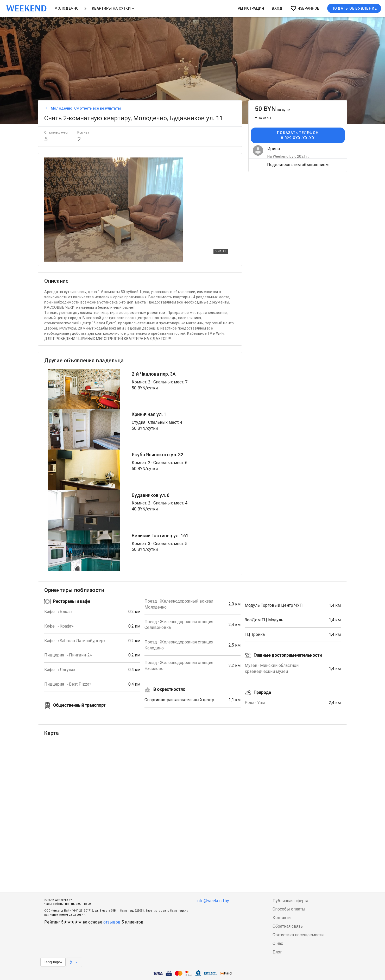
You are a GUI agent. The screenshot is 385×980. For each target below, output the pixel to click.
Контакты (282, 918)
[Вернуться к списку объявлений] (46, 108)
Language (53, 962)
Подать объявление (354, 8)
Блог (277, 952)
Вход (277, 8)
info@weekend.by (213, 901)
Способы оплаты (289, 909)
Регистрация (251, 8)
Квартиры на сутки (113, 8)
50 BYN (273, 109)
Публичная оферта (290, 901)
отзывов (112, 922)
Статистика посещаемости (298, 935)
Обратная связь (288, 926)
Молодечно (67, 8)
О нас (278, 943)
